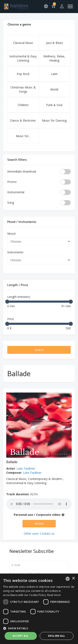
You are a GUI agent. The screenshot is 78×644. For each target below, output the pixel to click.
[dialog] (39, 609)
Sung (11, 202)
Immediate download (22, 171)
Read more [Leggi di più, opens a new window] (54, 595)
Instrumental (16, 192)
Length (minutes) (19, 297)
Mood (11, 234)
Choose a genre (19, 25)
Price (11, 319)
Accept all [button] (21, 636)
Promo (12, 182)
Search (39, 350)
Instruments (15, 252)
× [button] (73, 578)
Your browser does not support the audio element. (39, 504)
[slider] (7, 302)
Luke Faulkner (26, 468)
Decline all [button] (56, 636)
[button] (39, 628)
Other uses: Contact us (39, 533)
